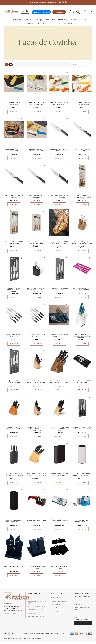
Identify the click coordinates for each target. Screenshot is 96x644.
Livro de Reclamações (36, 619)
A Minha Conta (56, 600)
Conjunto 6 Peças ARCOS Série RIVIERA (37, 337)
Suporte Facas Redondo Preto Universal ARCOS (14, 523)
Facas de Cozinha (47, 28)
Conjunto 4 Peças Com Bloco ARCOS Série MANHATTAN (37, 431)
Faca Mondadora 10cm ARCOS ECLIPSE (59, 197)
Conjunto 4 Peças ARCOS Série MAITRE (82, 383)
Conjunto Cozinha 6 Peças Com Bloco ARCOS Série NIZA (59, 431)
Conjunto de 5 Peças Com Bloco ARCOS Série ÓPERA (59, 383)
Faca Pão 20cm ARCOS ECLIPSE (82, 150)
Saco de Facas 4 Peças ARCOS (59, 570)
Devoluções (55, 614)
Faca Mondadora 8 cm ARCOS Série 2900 (82, 104)
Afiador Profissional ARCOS (14, 569)
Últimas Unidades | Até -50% (49, 24)
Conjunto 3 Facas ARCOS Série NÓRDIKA (14, 243)
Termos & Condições (36, 612)
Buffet (73, 20)
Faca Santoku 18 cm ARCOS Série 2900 (37, 150)
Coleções (68, 24)
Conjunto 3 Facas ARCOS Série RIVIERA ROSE (82, 290)
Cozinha (83, 20)
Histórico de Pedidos (58, 603)
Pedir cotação (59, 12)
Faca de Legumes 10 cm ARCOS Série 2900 (59, 104)
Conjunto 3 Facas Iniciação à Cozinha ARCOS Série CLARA (82, 431)
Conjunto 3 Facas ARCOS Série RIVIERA (59, 290)
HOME (9, 28)
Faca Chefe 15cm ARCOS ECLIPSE (14, 197)
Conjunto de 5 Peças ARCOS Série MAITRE (14, 430)
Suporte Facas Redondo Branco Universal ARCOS (82, 476)
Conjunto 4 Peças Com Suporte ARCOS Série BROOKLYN (82, 337)
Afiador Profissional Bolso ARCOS (37, 570)
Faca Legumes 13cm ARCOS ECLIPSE (37, 197)
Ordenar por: (66, 64)
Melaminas (16, 20)
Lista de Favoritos (57, 607)
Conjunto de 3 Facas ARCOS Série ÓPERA (14, 383)
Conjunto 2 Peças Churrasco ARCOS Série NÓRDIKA (82, 198)
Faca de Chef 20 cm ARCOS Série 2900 (37, 104)
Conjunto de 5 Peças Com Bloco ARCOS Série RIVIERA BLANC (37, 291)
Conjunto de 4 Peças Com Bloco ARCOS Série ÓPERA (37, 383)
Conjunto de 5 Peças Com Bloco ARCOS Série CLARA (37, 476)
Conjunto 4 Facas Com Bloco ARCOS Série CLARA (14, 476)
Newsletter (55, 610)
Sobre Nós (32, 600)
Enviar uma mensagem (83, 625)
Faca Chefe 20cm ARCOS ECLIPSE (59, 150)
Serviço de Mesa (42, 20)
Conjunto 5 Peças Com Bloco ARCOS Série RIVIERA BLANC (82, 244)
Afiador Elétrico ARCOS (59, 522)
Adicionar (14, 112)
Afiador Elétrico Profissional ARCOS (82, 523)
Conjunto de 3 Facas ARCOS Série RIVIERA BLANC (14, 291)
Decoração (63, 20)
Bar (54, 20)
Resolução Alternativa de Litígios (37, 604)
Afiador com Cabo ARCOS (37, 522)
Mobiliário (28, 20)
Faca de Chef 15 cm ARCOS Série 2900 (14, 104)
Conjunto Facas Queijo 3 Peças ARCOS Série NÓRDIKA (37, 244)
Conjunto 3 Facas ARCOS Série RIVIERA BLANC (59, 243)
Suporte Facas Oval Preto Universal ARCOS (59, 476)
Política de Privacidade (37, 609)
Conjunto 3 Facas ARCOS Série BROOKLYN (59, 337)
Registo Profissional (41, 12)
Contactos (32, 615)
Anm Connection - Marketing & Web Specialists (27, 641)
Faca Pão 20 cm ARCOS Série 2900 (14, 150)
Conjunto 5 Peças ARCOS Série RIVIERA (14, 337)
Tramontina (29, 24)
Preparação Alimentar (25, 28)
